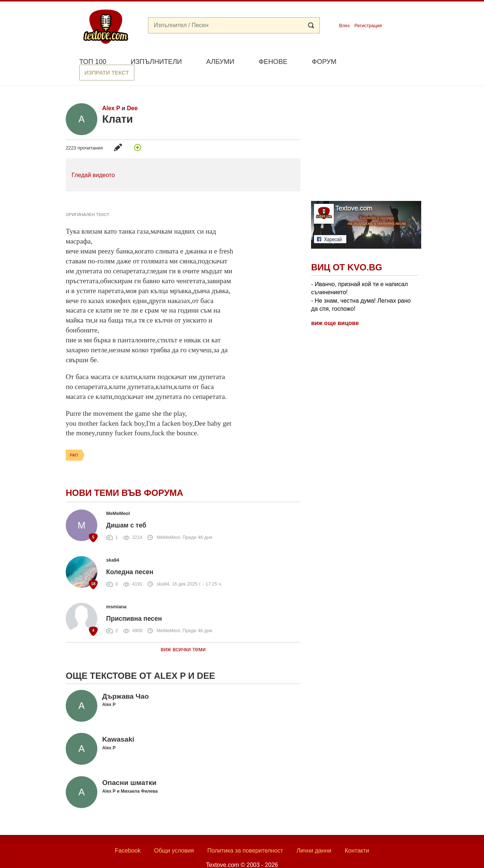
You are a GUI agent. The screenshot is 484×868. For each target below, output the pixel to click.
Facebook (128, 838)
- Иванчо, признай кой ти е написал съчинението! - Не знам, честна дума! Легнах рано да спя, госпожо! (361, 284)
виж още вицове (335, 310)
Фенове (273, 62)
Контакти (357, 838)
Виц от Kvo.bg (346, 254)
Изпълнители (156, 62)
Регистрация (368, 26)
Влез (344, 26)
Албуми (220, 62)
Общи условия (174, 838)
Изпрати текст (383, 61)
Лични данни (314, 838)
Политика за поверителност (245, 838)
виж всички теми (183, 636)
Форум (324, 62)
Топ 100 (93, 62)
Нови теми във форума (124, 480)
